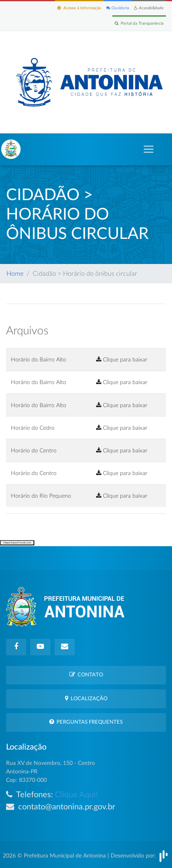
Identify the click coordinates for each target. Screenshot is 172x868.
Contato (86, 675)
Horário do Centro (34, 451)
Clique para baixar (122, 360)
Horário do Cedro (33, 428)
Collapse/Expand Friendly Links (17, 543)
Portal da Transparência (139, 23)
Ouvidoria (118, 8)
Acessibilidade (149, 8)
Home (15, 274)
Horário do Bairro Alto (39, 360)
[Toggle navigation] (149, 149)
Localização (86, 698)
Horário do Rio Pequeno (41, 496)
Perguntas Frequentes (86, 722)
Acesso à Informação (79, 8)
